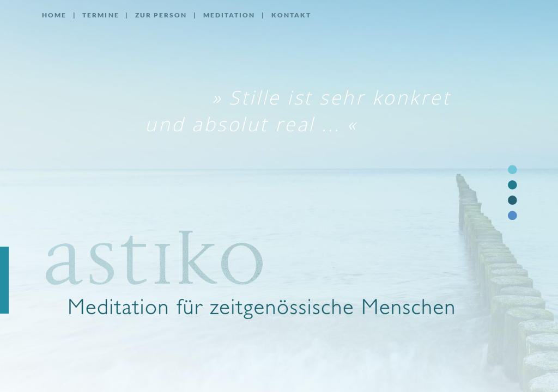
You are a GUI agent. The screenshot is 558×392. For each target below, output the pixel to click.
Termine (101, 15)
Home (54, 15)
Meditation (229, 15)
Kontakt (292, 15)
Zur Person (161, 15)
